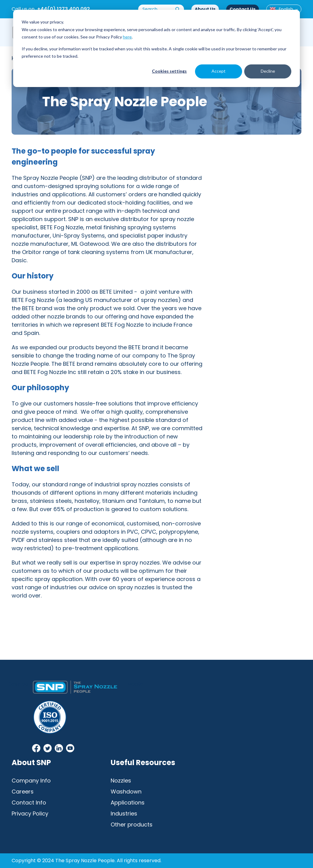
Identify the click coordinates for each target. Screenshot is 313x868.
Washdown (126, 792)
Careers (23, 792)
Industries (124, 814)
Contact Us (243, 9)
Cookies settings (169, 71)
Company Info (31, 781)
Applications (128, 803)
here (127, 37)
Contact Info (29, 803)
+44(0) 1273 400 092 (64, 9)
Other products (132, 824)
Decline (268, 71)
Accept (219, 71)
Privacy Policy (30, 814)
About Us (205, 9)
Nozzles (121, 781)
